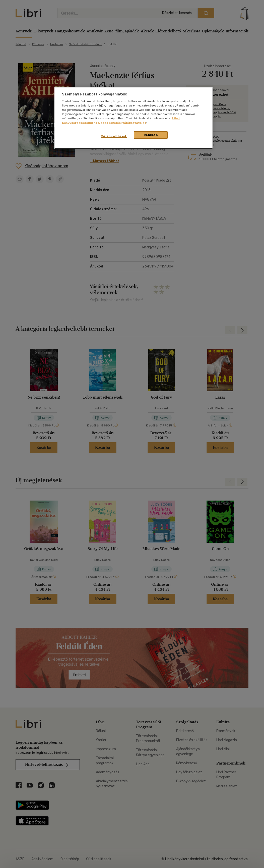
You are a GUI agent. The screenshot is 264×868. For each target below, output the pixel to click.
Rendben (151, 135)
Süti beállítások (114, 136)
